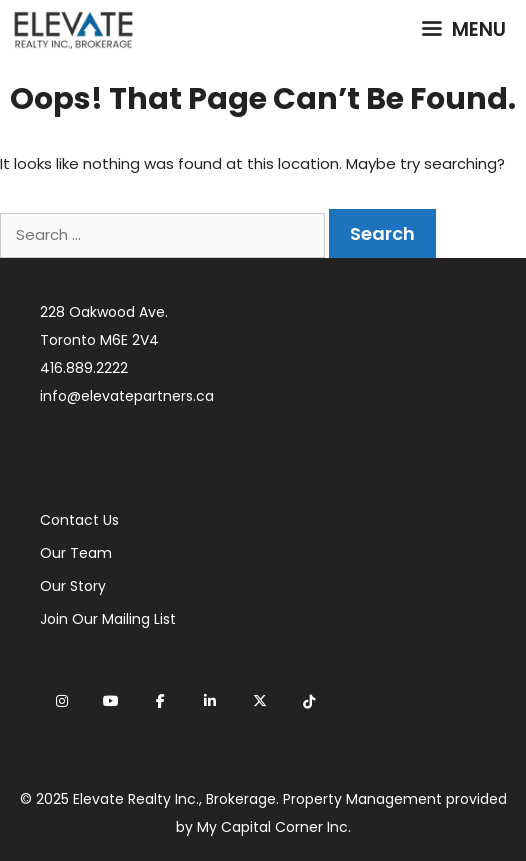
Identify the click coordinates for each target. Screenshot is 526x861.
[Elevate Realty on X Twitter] (260, 701)
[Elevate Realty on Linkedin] (210, 701)
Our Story (73, 586)
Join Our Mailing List (108, 619)
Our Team (76, 553)
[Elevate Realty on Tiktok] (309, 702)
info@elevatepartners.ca (127, 396)
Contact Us (79, 520)
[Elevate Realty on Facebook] (161, 701)
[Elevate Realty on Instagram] (62, 701)
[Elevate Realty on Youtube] (111, 701)
